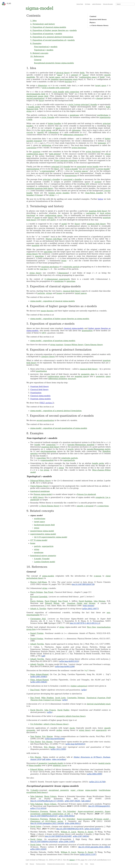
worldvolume (103, 115)
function (68, 82)
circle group (46, 130)
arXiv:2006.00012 (73, 823)
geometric (100, 376)
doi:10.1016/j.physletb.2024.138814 (94, 847)
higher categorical (79, 686)
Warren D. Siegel (85, 832)
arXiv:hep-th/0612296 (65, 666)
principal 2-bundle (89, 105)
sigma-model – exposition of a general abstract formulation (56, 411)
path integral (55, 154)
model (37, 218)
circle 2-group (74, 105)
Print (86, 864)
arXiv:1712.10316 (38, 808)
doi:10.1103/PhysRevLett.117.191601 (47, 801)
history (72, 860)
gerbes (59, 730)
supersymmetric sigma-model (43, 534)
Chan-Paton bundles (94, 193)
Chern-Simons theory (93, 345)
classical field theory (72, 291)
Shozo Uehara (50, 796)
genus (37, 528)
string (29, 111)
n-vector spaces (81, 171)
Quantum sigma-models (41, 399)
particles (41, 293)
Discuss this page (108, 4)
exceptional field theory (37, 792)
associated (81, 167)
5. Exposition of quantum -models (46, 34)
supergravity (101, 730)
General (38, 60)
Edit (27, 864)
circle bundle (58, 92)
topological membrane (40, 491)
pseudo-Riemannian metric (99, 449)
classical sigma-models (74, 328)
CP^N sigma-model (39, 540)
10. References (37, 56)
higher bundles (55, 123)
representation (33, 169)
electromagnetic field (36, 94)
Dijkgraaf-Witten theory (41, 481)
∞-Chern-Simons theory (49, 506)
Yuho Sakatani (37, 796)
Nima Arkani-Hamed (39, 674)
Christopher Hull (38, 619)
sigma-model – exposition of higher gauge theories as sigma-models (60, 319)
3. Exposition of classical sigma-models (48, 27)
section (98, 182)
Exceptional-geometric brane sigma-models (54, 63)
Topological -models (44, 50)
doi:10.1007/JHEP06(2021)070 (70, 829)
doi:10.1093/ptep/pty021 (99, 806)
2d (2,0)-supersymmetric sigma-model (51, 537)
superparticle (69, 460)
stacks (72, 728)
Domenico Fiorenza (39, 811)
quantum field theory (98, 211)
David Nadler (63, 710)
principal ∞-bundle (51, 179)
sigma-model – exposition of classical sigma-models (53, 301)
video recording (59, 759)
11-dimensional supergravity (57, 279)
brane (64, 261)
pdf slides (47, 759)
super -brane (77, 790)
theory (51, 218)
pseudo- (71, 445)
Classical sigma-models (40, 396)
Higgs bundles (35, 765)
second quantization (35, 98)
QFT (87, 184)
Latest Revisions (97, 4)
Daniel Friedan (37, 633)
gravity (71, 449)
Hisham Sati (55, 811)
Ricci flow (92, 627)
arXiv (84, 690)
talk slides (86, 801)
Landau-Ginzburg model (45, 562)
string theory (32, 254)
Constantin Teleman (76, 698)
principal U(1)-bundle (61, 167)
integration (47, 145)
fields (82, 73)
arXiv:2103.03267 (92, 829)
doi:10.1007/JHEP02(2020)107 (44, 816)
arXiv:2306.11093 (66, 842)
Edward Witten (52, 603)
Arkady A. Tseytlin (38, 609)
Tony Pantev (36, 736)
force (41, 101)
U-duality (34, 790)
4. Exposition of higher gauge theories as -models (53, 30)
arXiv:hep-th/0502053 (75, 744)
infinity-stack (105, 704)
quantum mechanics (50, 267)
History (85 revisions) (72, 864)
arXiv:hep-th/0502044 (55, 739)
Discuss (32, 864)
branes (59, 293)
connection (51, 445)
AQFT (53, 220)
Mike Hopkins (48, 698)
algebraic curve (60, 765)
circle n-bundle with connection (56, 88)
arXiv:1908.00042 (66, 816)
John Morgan (100, 601)
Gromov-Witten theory (74, 345)
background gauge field (37, 96)
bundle (37, 445)
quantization (87, 331)
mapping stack (71, 79)
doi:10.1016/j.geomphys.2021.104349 (47, 823)
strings (49, 293)
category (75, 75)
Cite (82, 864)
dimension (42, 86)
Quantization (36, 393)
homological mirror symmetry (43, 556)
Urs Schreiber (36, 724)
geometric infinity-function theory (71, 716)
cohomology (53, 132)
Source (92, 864)
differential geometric (58, 379)
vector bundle (93, 167)
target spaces (81, 293)
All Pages (88, 4)
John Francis (50, 710)
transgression (71, 176)
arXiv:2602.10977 (90, 609)
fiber (56, 169)
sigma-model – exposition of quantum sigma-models (53, 341)
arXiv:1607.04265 (72, 801)
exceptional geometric (59, 790)
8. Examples (36, 43)
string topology (57, 345)
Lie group (45, 470)
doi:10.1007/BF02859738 (83, 584)
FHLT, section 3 (47, 403)
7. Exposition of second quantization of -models (52, 40)
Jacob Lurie (60, 698)
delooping (76, 130)
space (60, 75)
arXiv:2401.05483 (39, 677)
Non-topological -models (46, 47)
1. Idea (33, 21)
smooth (40, 132)
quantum (36, 152)
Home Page (80, 4)
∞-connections (103, 506)
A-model (38, 559)
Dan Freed (49, 592)
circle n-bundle (71, 169)
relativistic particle (71, 267)
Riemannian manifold (85, 445)
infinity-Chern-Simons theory (56, 724)
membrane (74, 115)
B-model (46, 559)
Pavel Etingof (51, 601)
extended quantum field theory (40, 188)
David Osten (36, 826)
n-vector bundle (103, 169)
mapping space (58, 79)
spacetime (48, 252)
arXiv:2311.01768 (97, 782)
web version (88, 606)
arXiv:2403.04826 (39, 682)
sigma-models (48, 576)
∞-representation (47, 171)
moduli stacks (105, 763)
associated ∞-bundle (72, 179)
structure (72, 379)
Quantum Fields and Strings (81, 603)
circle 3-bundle (48, 117)
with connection (72, 92)
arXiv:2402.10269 (38, 849)
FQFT (44, 220)
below (101, 199)
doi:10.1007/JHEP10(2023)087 (59, 836)
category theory (48, 357)
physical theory (63, 73)
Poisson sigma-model (43, 494)
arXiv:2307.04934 (81, 836)
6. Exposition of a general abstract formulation (52, 37)
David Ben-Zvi (37, 710)
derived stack (93, 704)
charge (99, 98)
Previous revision (41, 864)
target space (55, 77)
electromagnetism (48, 451)
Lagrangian (31, 148)
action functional (79, 148)
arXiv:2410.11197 (88, 854)
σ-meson (98, 576)
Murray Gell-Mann (54, 239)
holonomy (102, 143)
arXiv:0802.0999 (94, 774)
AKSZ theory (38, 497)
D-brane (39, 195)
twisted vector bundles (59, 193)
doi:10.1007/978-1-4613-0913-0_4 (85, 623)
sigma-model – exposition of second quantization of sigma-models (59, 428)
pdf (43, 656)
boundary (31, 195)
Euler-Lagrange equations (66, 160)
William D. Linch (68, 832)
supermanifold (47, 460)
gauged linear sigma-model (42, 531)
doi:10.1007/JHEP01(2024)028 (44, 842)
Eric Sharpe (47, 736)
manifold (35, 245)
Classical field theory (39, 390)
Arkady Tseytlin (37, 644)
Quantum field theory (40, 387)
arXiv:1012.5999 (58, 749)
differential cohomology (73, 135)
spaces (85, 75)
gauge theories (47, 311)
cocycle (30, 132)
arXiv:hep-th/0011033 (69, 661)
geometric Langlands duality (51, 763)
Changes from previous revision (56, 864)
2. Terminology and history (43, 24)
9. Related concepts (39, 53)
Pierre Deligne (37, 592)
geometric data (88, 374)
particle (37, 546)
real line (43, 269)
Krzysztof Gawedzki (39, 597)
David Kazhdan (86, 601)
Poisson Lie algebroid (86, 494)
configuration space (88, 77)
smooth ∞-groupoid (85, 506)
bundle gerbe (34, 107)
